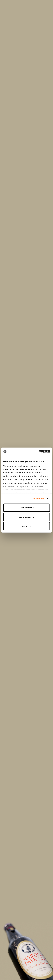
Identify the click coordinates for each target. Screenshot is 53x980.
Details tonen (38, 499)
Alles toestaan (27, 508)
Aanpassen (27, 517)
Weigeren (26, 526)
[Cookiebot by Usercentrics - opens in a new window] (38, 451)
